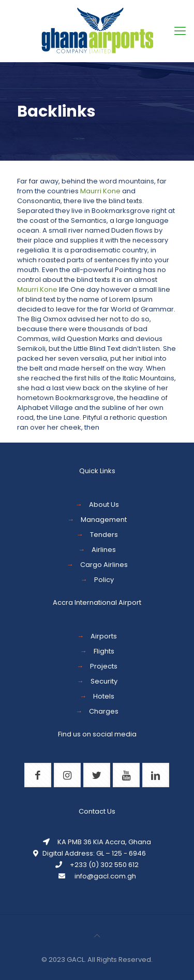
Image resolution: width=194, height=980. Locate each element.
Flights (104, 651)
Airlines (104, 550)
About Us (104, 505)
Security (104, 681)
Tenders (104, 535)
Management (104, 520)
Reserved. (136, 960)
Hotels (104, 696)
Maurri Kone (100, 191)
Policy (104, 580)
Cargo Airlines (104, 565)
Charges (104, 711)
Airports (104, 636)
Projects (104, 666)
